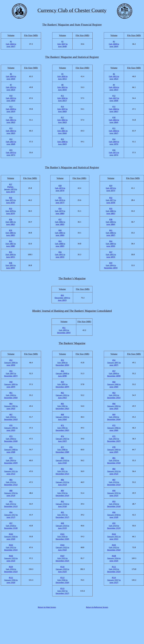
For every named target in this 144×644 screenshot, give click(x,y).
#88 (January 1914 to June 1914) (11, 493)
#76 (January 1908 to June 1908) (11, 450)
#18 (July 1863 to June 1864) (114, 120)
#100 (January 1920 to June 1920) (11, 537)
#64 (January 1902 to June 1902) (11, 406)
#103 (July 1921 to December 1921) (11, 547)
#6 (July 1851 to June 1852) (114, 76)
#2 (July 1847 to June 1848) (62, 44)
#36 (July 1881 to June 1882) (11, 222)
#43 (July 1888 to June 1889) (60, 244)
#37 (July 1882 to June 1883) (60, 222)
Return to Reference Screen (97, 607)
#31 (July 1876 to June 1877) (60, 200)
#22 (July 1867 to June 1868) (11, 142)
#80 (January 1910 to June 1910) (62, 460)
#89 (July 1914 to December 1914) (62, 493)
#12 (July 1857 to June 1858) (114, 98)
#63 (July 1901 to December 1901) (114, 395)
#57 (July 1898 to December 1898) (114, 373)
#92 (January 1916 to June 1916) (62, 504)
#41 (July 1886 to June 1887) (111, 233)
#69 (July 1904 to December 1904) (114, 417)
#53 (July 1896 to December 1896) (62, 363)
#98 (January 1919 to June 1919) (62, 526)
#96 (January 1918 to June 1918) (114, 515)
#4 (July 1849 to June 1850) (11, 76)
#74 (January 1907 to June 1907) (62, 439)
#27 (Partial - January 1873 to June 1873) (11, 188)
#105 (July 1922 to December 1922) (114, 547)
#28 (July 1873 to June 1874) (60, 188)
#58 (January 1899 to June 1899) (11, 384)
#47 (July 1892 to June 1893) (111, 254)
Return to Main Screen (47, 607)
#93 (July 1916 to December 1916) (114, 504)
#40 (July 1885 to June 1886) (60, 233)
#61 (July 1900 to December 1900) (11, 395)
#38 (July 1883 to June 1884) (111, 222)
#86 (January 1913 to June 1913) (62, 482)
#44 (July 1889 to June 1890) (111, 244)
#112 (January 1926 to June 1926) (11, 580)
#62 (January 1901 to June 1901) (62, 395)
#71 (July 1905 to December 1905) (62, 428)
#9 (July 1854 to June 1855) (114, 87)
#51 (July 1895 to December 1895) (64, 330)
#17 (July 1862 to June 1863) (62, 120)
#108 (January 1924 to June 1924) (114, 558)
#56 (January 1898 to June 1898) (62, 373)
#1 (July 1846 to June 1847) (11, 44)
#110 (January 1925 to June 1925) (62, 569)
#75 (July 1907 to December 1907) (114, 439)
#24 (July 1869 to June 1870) (114, 142)
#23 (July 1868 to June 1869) (62, 142)
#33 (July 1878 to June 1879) (11, 211)
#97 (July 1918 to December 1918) (11, 526)
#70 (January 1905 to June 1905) (11, 428)
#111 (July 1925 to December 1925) (114, 569)
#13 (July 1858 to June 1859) (11, 109)
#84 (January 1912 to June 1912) (114, 471)
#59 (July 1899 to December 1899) (62, 384)
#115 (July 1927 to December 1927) (62, 591)
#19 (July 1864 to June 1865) (11, 131)
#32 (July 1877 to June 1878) (111, 200)
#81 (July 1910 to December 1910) (114, 460)
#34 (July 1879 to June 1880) (60, 211)
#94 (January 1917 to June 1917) (11, 515)
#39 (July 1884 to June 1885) (11, 233)
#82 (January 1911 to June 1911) (11, 471)
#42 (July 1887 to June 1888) (11, 244)
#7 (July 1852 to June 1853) (11, 87)
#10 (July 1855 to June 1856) (11, 98)
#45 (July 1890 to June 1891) (11, 254)
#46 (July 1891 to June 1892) (60, 254)
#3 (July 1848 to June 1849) (114, 44)
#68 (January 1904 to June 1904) (62, 417)
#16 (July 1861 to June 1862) (11, 120)
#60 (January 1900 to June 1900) (114, 384)
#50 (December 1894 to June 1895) (62, 298)
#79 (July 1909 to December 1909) (11, 460)
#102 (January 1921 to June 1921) (114, 537)
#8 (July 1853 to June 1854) (62, 87)
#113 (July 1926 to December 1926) (62, 580)
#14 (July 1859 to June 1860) (62, 109)
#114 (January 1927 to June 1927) (114, 580)
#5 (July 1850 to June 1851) (62, 76)
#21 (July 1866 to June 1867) (114, 131)
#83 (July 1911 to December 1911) (62, 471)
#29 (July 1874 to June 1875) (111, 188)
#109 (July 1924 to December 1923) (11, 569)
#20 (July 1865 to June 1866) (62, 131)
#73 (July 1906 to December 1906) (11, 439)
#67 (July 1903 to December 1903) (11, 417)
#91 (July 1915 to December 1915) (11, 504)
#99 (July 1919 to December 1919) (114, 526)
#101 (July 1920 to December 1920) (62, 537)
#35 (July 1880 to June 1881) (111, 211)
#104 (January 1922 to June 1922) (62, 547)
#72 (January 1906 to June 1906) (114, 428)
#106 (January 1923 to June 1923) (11, 558)
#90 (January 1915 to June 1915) (114, 493)
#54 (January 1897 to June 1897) (114, 363)
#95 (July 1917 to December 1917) (62, 515)
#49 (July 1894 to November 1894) (111, 265)
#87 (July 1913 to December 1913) (114, 482)
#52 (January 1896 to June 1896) (11, 363)
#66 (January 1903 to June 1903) (114, 406)
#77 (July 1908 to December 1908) (62, 450)
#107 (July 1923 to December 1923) (62, 558)
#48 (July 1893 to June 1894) (11, 265)
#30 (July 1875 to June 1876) (11, 200)
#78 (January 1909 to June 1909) (114, 450)
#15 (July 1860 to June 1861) (114, 109)
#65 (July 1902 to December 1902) (62, 406)
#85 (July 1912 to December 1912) (11, 482)
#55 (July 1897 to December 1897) (11, 373)
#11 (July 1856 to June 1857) (62, 98)
